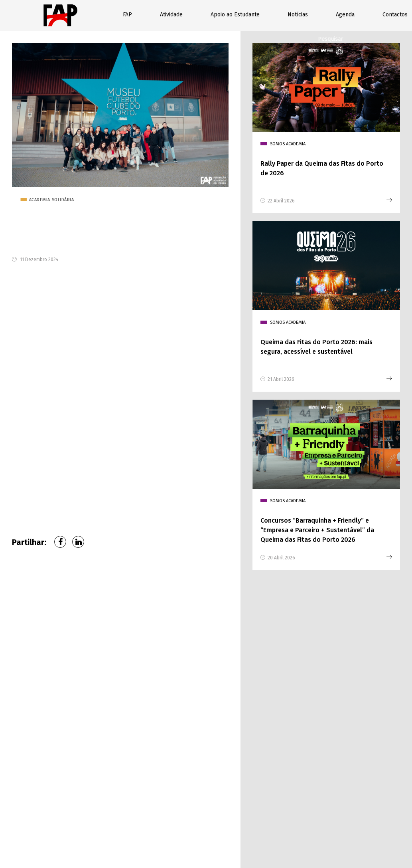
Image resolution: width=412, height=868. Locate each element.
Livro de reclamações (214, 839)
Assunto (308, 690)
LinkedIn (78, 543)
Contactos (395, 15)
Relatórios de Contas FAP (302, 833)
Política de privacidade (212, 833)
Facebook (60, 543)
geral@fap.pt (69, 758)
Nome (220, 654)
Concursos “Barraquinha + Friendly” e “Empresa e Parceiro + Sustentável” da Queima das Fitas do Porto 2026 (317, 531)
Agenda (345, 15)
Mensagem (225, 725)
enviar (240, 787)
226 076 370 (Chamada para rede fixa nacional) (80, 739)
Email (304, 654)
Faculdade (224, 690)
